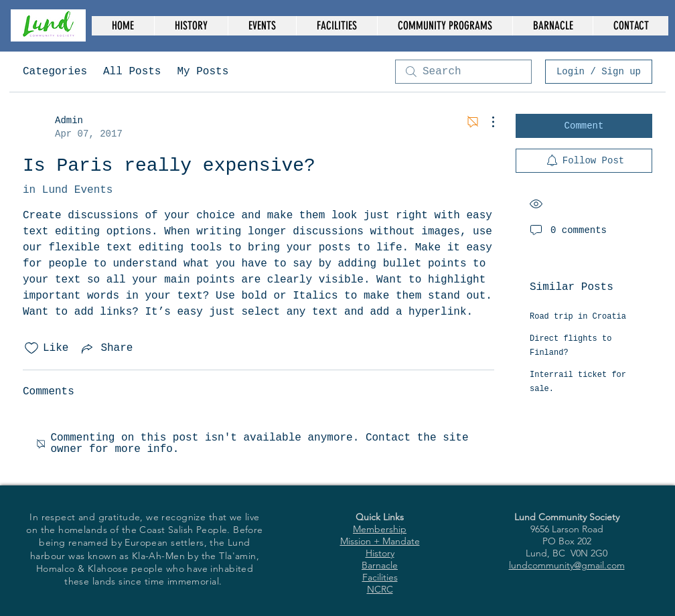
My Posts (203, 72)
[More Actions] (486, 122)
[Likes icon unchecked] (31, 348)
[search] (463, 72)
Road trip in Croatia (578, 317)
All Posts (132, 72)
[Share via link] (106, 348)
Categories (55, 72)
